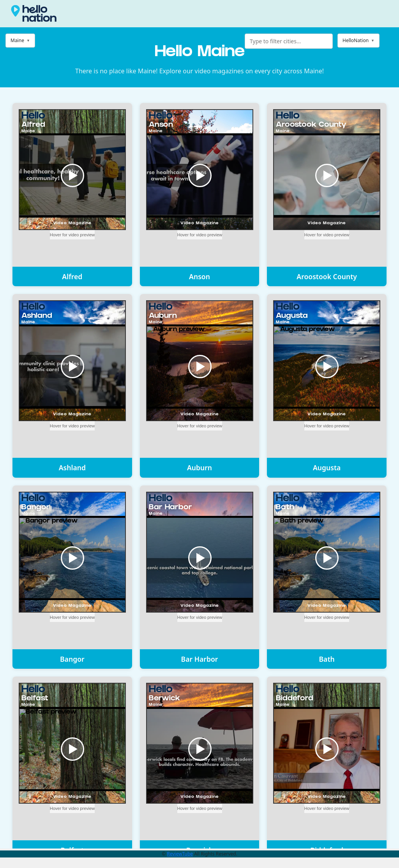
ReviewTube (180, 854)
